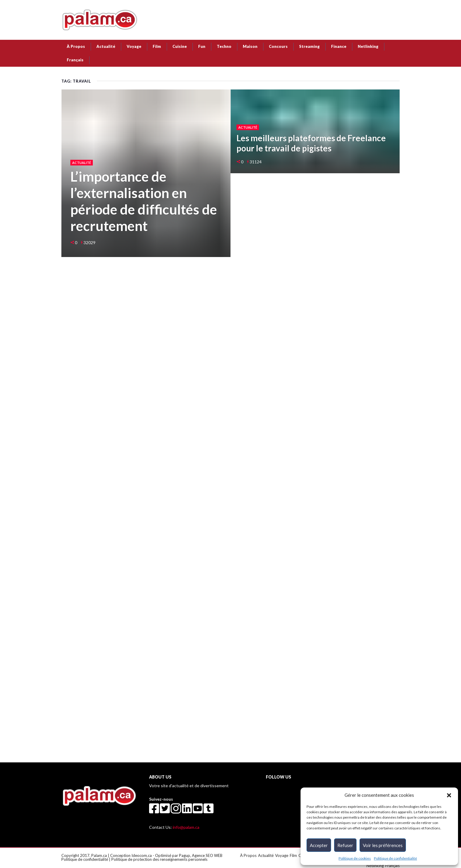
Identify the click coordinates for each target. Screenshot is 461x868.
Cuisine (180, 46)
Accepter (319, 845)
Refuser (345, 845)
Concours (278, 46)
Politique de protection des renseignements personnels (159, 859)
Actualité (106, 46)
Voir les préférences (383, 845)
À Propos (76, 46)
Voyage (134, 46)
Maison (250, 46)
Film (157, 46)
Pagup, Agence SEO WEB (201, 855)
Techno (224, 46)
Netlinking (368, 46)
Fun (202, 46)
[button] (449, 795)
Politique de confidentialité (395, 858)
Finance (339, 46)
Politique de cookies (355, 858)
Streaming (309, 46)
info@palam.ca (186, 827)
